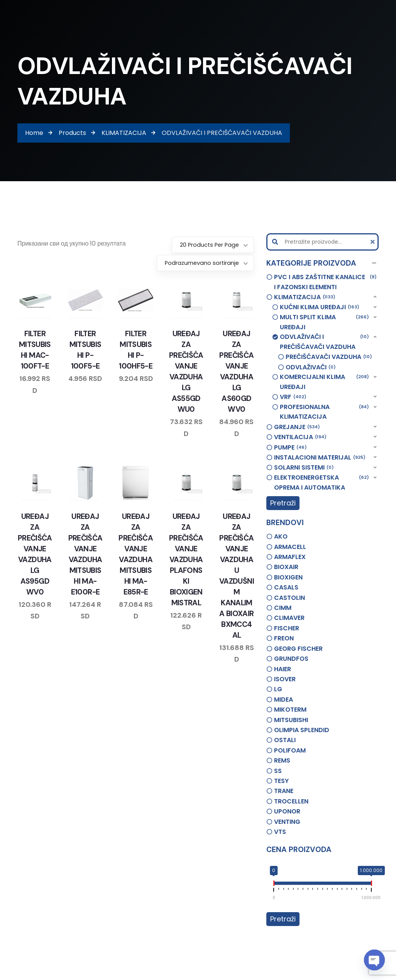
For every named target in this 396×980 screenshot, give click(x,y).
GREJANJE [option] (297, 427)
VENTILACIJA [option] (300, 437)
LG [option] (278, 689)
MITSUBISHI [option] (291, 720)
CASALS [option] (286, 587)
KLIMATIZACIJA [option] (305, 297)
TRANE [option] (284, 791)
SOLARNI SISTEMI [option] (304, 468)
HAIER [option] (283, 669)
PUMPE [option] (290, 448)
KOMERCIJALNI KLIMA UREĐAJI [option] (324, 382)
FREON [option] (284, 638)
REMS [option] (282, 760)
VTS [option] (280, 832)
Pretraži (283, 503)
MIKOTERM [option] (290, 710)
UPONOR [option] (287, 811)
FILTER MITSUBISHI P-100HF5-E (136, 353)
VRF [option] (293, 397)
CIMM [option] (283, 608)
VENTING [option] (287, 822)
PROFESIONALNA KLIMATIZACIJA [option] (324, 412)
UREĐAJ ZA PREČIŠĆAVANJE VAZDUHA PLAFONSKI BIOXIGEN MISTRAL (186, 557)
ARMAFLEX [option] (290, 557)
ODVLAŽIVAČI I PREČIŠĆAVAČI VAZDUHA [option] (324, 342)
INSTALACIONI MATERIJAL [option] (320, 458)
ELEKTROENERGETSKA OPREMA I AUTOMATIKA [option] (322, 482)
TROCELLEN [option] (291, 801)
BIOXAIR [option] (286, 567)
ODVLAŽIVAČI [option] (311, 367)
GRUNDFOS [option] (291, 659)
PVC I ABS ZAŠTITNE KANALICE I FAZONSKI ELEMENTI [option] (325, 282)
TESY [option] (281, 781)
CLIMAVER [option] (289, 618)
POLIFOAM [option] (290, 750)
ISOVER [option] (285, 679)
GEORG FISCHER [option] (298, 649)
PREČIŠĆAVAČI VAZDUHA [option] (329, 357)
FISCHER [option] (287, 628)
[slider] (274, 885)
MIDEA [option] (283, 700)
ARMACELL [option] (290, 547)
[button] (322, 263)
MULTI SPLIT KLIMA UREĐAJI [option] (324, 322)
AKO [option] (281, 536)
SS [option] (278, 771)
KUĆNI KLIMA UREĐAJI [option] (320, 307)
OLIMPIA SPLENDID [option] (302, 730)
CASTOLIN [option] (289, 598)
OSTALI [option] (285, 740)
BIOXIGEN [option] (288, 577)
